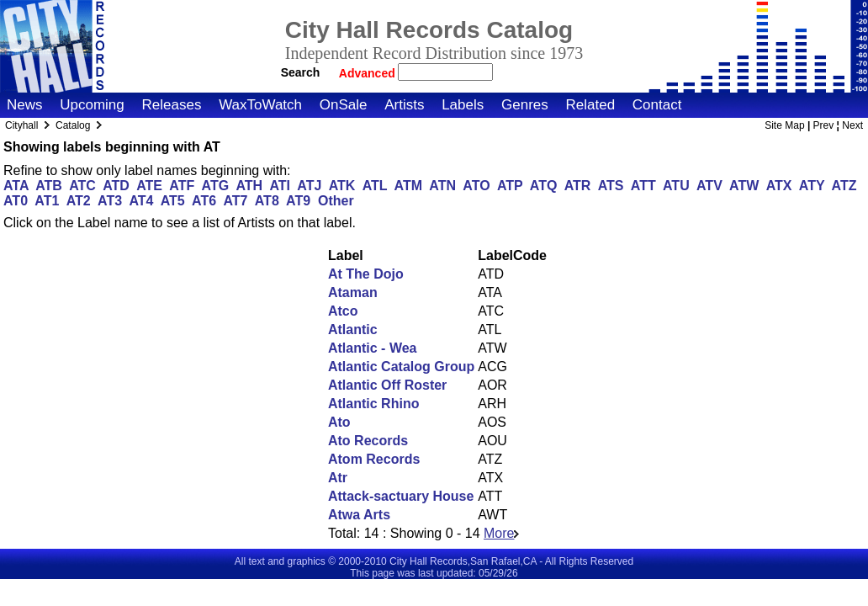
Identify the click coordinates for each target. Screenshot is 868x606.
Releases (172, 105)
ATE (149, 186)
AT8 (267, 201)
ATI (280, 186)
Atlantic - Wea (373, 348)
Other (336, 201)
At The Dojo (366, 274)
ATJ (309, 186)
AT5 (173, 201)
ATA (16, 186)
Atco (343, 311)
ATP (510, 186)
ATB (49, 186)
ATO (476, 186)
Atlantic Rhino (373, 404)
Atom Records (374, 459)
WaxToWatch (260, 105)
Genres (525, 105)
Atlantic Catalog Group (401, 367)
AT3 (110, 201)
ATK (342, 186)
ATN (442, 186)
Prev (824, 125)
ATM (408, 186)
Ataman (353, 292)
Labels (463, 105)
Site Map (784, 125)
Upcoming (92, 105)
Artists (404, 105)
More (501, 533)
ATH (249, 186)
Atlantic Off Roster (387, 385)
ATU (676, 186)
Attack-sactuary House (401, 496)
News (25, 105)
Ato (339, 422)
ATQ (544, 186)
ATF (182, 186)
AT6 (204, 201)
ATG (216, 186)
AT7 (235, 201)
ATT (643, 186)
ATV (709, 186)
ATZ (844, 186)
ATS (611, 186)
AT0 (16, 201)
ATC (82, 186)
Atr (338, 478)
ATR (578, 186)
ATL (375, 186)
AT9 (298, 201)
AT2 (79, 201)
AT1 (47, 201)
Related (590, 105)
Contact (657, 105)
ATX (779, 186)
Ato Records (368, 441)
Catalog (73, 125)
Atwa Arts (359, 515)
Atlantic (353, 330)
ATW (744, 186)
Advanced (369, 73)
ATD (116, 186)
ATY (812, 186)
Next (852, 125)
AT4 (141, 201)
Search (301, 72)
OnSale (344, 105)
